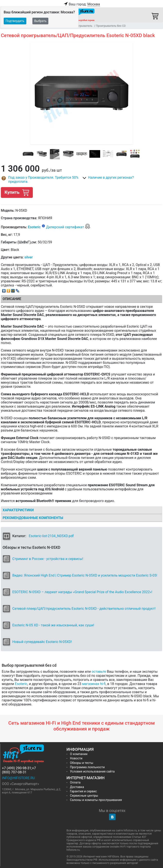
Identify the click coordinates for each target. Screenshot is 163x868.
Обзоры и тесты (82, 763)
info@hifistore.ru (18, 778)
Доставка (77, 787)
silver (28, 257)
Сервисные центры (84, 796)
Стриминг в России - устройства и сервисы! (48, 559)
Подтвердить (15, 21)
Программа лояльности (87, 767)
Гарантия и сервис (83, 791)
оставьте (99, 672)
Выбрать (40, 21)
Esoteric (34, 227)
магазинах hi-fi (94, 684)
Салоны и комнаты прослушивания (96, 800)
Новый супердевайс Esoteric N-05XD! (42, 642)
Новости (76, 758)
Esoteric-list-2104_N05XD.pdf (51, 536)
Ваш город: (81, 4)
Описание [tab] (12, 299)
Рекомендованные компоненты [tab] (33, 518)
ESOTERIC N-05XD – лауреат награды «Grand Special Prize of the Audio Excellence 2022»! (82, 592)
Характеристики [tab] (18, 510)
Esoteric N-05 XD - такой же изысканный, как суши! (53, 625)
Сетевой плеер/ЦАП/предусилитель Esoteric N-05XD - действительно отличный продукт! (84, 609)
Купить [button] (17, 192)
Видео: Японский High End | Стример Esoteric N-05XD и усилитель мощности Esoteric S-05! (85, 575)
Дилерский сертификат (68, 227)
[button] (41, 180)
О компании (79, 754)
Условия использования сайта (92, 772)
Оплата (75, 783)
